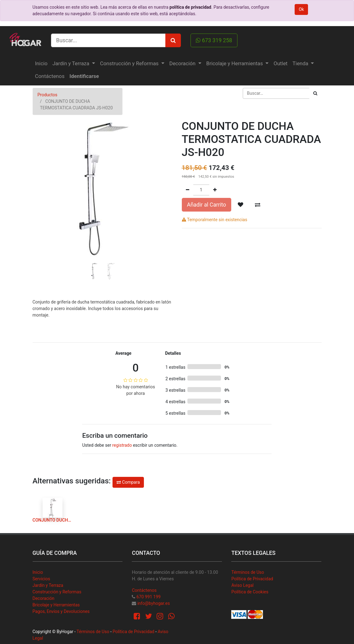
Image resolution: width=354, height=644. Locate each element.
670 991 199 (149, 597)
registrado (122, 445)
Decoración (44, 598)
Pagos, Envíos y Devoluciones (61, 611)
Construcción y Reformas (57, 592)
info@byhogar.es (154, 603)
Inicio (38, 572)
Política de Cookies (250, 592)
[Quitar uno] (188, 190)
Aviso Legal (242, 585)
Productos (48, 95)
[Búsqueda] (315, 93)
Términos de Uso (248, 572)
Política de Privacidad (252, 579)
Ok (301, 9)
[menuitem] (41, 64)
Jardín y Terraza (48, 585)
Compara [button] (128, 482)
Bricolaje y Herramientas (56, 605)
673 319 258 (214, 40)
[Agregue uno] (215, 190)
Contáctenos (144, 590)
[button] (43, 182)
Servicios (41, 579)
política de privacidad (190, 7)
